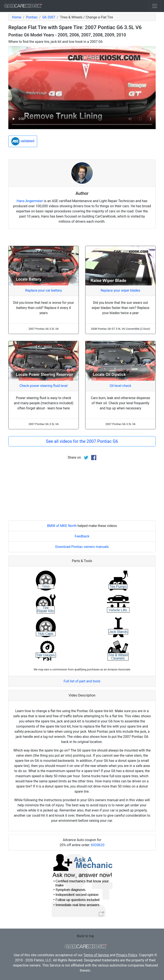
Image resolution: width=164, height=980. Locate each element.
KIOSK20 (98, 845)
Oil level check (120, 386)
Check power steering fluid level (44, 386)
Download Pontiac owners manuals (82, 547)
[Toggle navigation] (155, 6)
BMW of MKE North (62, 526)
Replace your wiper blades (120, 290)
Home (17, 17)
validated (23, 141)
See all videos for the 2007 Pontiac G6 (82, 441)
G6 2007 (49, 17)
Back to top (85, 936)
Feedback (82, 536)
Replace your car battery (44, 290)
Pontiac (32, 17)
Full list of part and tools (82, 681)
